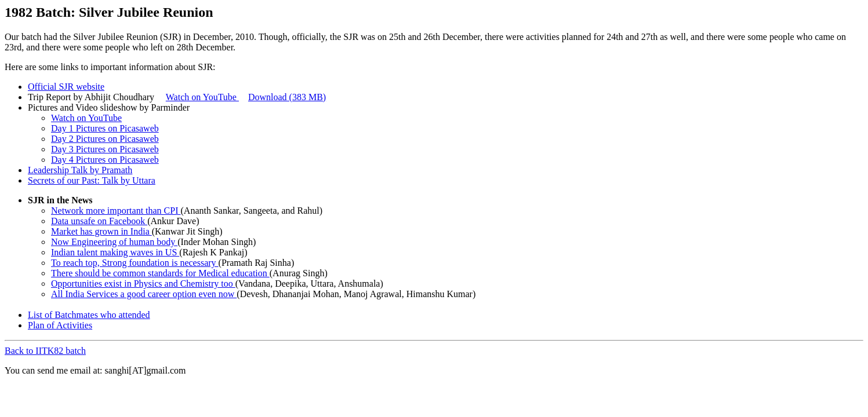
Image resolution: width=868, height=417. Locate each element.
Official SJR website (66, 87)
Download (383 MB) (287, 97)
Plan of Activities (60, 325)
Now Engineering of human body (114, 242)
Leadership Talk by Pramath (80, 170)
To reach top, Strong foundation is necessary (135, 263)
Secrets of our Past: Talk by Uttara (92, 180)
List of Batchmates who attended (89, 315)
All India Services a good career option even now (144, 294)
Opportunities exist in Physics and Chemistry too (143, 284)
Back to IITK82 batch (45, 351)
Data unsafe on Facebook (99, 221)
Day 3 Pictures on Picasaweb (105, 149)
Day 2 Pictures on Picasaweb (105, 139)
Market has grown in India (101, 231)
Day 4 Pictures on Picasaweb (105, 160)
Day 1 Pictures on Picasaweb (105, 128)
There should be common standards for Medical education (160, 273)
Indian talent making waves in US (115, 252)
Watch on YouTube (202, 97)
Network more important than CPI (116, 211)
